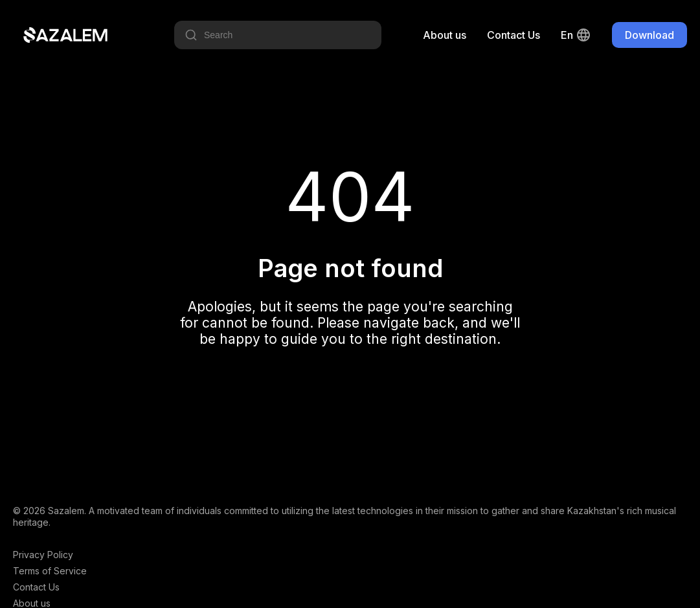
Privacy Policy (43, 555)
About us (445, 35)
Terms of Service (50, 571)
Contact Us (514, 35)
